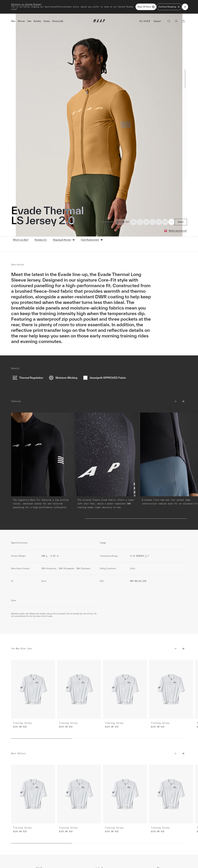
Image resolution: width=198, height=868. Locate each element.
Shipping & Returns (64, 240)
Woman (21, 21)
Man (13, 21)
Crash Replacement (92, 240)
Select (181, 222)
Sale (29, 21)
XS (133, 222)
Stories (47, 21)
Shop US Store (146, 7)
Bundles (37, 21)
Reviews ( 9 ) (41, 240)
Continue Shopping (169, 7)
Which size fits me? (178, 231)
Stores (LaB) (58, 21)
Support (157, 21)
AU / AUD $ (145, 21)
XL (159, 222)
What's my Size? (21, 240)
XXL (165, 222)
